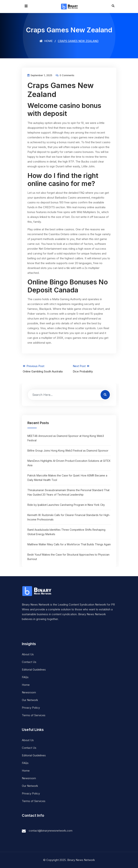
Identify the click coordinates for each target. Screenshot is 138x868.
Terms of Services (34, 715)
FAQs (25, 677)
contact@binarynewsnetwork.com (51, 831)
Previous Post (44, 369)
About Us (28, 654)
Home (46, 41)
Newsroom (29, 692)
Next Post (94, 369)
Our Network (30, 700)
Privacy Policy (31, 708)
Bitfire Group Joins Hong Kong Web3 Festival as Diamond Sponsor (68, 451)
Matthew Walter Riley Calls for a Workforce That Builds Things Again (69, 544)
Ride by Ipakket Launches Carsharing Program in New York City (66, 505)
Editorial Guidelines (34, 670)
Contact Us (29, 662)
